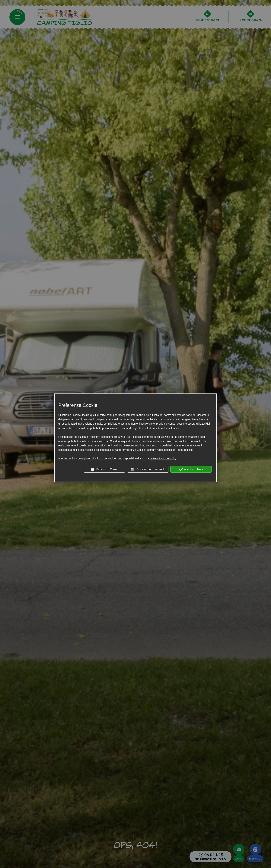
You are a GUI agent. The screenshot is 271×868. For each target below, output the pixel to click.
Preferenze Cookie (104, 469)
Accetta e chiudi (191, 469)
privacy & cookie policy (163, 458)
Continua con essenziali (148, 469)
